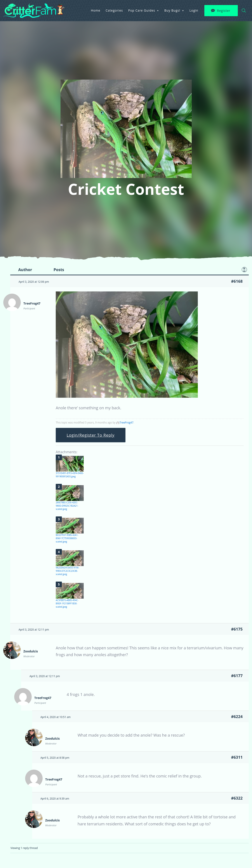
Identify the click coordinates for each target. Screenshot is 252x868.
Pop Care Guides (142, 10)
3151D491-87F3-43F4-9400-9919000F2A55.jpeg (70, 475)
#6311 (237, 757)
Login (194, 10)
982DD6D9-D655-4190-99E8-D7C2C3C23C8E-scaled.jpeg (67, 571)
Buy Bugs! (172, 10)
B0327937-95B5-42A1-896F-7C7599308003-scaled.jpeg (67, 538)
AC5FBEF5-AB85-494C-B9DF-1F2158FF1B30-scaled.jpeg (67, 603)
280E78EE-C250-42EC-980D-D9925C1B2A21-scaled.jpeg (67, 506)
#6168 (237, 281)
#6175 (237, 629)
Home (96, 10)
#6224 (237, 716)
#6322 (237, 798)
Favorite (244, 270)
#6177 (237, 676)
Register (224, 11)
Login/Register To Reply (91, 435)
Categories (114, 10)
